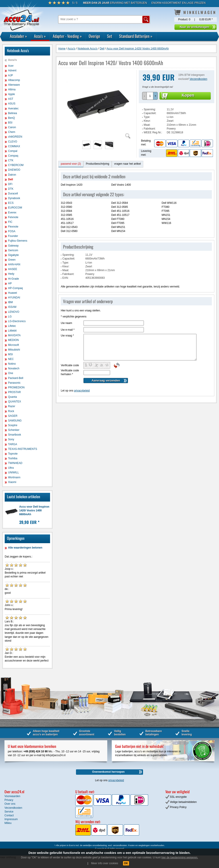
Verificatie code (70, 365)
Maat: (147, 125)
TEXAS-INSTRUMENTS (23, 449)
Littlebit (12, 331)
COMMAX (14, 146)
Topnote (13, 454)
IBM (10, 302)
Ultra (11, 468)
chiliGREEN (15, 137)
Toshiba (13, 458)
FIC (10, 222)
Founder (13, 236)
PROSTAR (14, 392)
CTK (11, 160)
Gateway (13, 246)
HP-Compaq (15, 288)
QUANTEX (15, 402)
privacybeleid (82, 391)
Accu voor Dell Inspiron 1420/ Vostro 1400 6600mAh (34, 511)
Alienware (14, 85)
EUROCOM (15, 208)
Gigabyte (13, 255)
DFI (10, 184)
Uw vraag (67, 336)
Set (110, 36)
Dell (11, 179)
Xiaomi (12, 482)
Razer (12, 406)
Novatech (14, 368)
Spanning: (150, 109)
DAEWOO (14, 170)
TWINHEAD (15, 463)
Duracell (13, 194)
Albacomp (14, 80)
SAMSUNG (15, 421)
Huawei (13, 293)
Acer (11, 66)
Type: (147, 117)
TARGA (13, 444)
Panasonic (14, 383)
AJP (11, 75)
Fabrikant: (150, 129)
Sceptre (13, 425)
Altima (12, 89)
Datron (12, 175)
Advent (12, 70)
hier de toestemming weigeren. (180, 857)
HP (10, 283)
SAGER (13, 416)
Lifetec (12, 326)
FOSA (12, 231)
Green (12, 260)
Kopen (188, 95)
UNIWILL (14, 472)
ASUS (12, 104)
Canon (12, 127)
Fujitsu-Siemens (18, 241)
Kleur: (147, 121)
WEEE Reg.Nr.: (153, 132)
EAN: (65, 278)
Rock (11, 411)
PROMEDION (16, 387)
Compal (13, 151)
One (11, 373)
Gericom (13, 250)
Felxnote (13, 217)
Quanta (12, 397)
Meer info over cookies (105, 863)
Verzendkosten (198, 79)
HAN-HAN (14, 264)
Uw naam (66, 323)
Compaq (13, 156)
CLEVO (13, 142)
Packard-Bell (16, 378)
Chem (12, 132)
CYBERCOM (16, 165)
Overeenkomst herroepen (108, 772)
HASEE (13, 269)
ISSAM (12, 307)
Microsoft (14, 345)
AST (11, 99)
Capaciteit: (150, 113)
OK (126, 863)
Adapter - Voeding (67, 36)
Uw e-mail (68, 330)
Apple (12, 94)
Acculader (18, 36)
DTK (11, 189)
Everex (12, 213)
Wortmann (14, 477)
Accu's (40, 36)
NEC (11, 359)
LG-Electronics (17, 321)
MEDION (13, 340)
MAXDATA (14, 335)
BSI (10, 123)
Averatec (13, 108)
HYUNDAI (14, 298)
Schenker (14, 430)
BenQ (12, 118)
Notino (12, 364)
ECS (11, 203)
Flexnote (13, 227)
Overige (94, 36)
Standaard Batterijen (136, 36)
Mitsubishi (14, 350)
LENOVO (14, 312)
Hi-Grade (14, 279)
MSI (10, 354)
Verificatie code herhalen (70, 372)
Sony (11, 439)
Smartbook (15, 435)
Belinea (13, 113)
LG (10, 317)
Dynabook (14, 198)
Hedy (11, 274)
